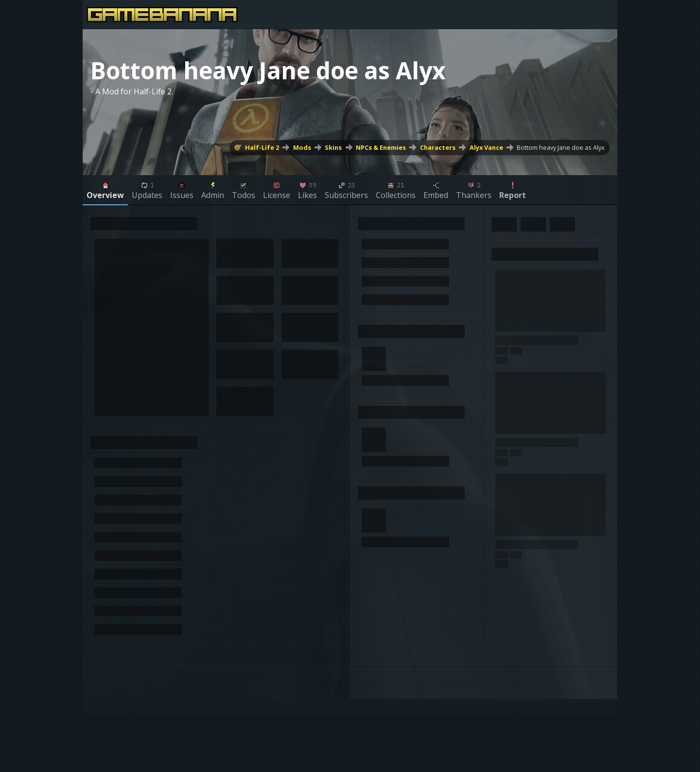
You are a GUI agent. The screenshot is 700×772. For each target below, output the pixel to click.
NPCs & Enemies (381, 147)
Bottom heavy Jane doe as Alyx (561, 147)
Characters (438, 147)
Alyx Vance (486, 147)
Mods (302, 147)
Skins (333, 147)
